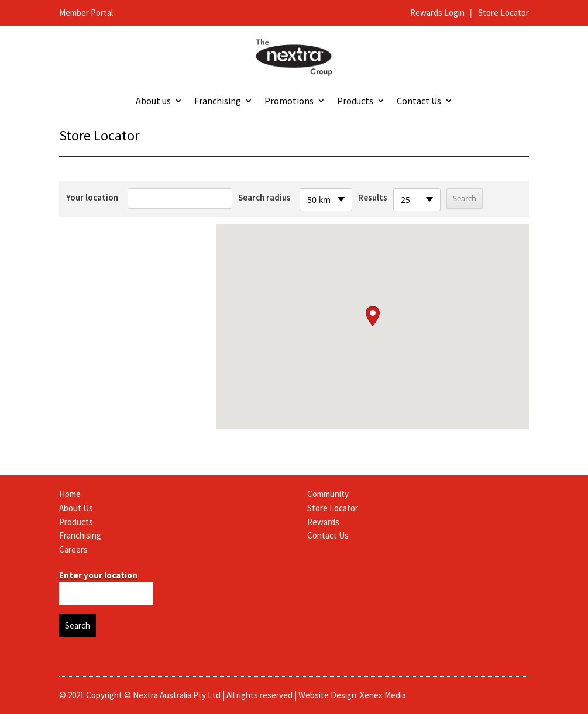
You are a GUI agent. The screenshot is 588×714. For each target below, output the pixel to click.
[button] (373, 316)
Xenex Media (383, 695)
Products (355, 101)
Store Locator (503, 13)
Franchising (218, 101)
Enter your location (98, 575)
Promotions (289, 101)
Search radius (264, 197)
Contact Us (419, 101)
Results (373, 197)
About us (153, 101)
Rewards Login (438, 13)
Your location (92, 197)
